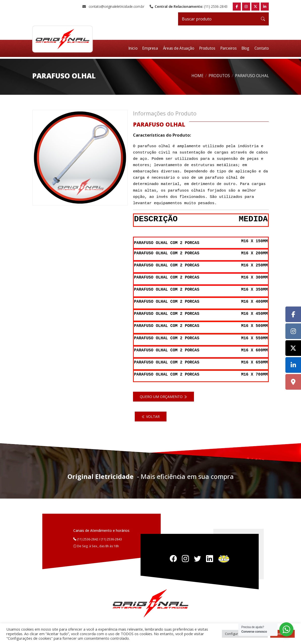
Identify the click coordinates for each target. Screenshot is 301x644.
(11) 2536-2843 (189, 7)
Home (197, 75)
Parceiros (230, 48)
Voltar (151, 413)
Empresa (152, 48)
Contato (262, 48)
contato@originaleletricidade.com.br (113, 7)
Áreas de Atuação (180, 48)
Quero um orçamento (163, 393)
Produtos (209, 48)
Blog (246, 48)
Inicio (135, 48)
